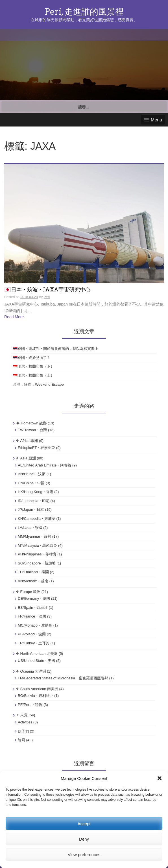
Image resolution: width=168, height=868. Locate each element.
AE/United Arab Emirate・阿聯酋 (44, 465)
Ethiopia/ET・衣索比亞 (36, 448)
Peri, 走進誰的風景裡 (84, 12)
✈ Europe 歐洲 (28, 592)
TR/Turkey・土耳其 (34, 643)
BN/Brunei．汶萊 (32, 474)
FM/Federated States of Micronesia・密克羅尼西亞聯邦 (63, 678)
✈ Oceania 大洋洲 (31, 671)
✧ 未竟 (22, 715)
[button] (160, 778)
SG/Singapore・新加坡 (37, 563)
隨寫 (21, 740)
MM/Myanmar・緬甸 (34, 536)
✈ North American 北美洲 (37, 654)
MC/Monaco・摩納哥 (35, 625)
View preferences (84, 855)
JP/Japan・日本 (31, 510)
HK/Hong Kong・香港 (36, 492)
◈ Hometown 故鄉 (31, 423)
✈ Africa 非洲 (27, 441)
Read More (14, 317)
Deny (84, 839)
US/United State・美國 (36, 661)
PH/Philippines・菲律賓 (37, 554)
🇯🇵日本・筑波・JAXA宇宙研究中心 (47, 290)
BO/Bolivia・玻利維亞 (36, 696)
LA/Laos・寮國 (30, 528)
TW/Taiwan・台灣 (32, 430)
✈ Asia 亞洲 (26, 458)
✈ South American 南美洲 (37, 689)
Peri (47, 297)
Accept (84, 824)
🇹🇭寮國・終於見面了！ (32, 358)
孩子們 (23, 731)
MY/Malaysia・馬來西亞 (37, 545)
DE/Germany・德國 (34, 598)
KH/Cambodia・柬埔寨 (37, 519)
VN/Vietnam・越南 (33, 581)
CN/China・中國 (31, 483)
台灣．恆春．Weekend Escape (38, 384)
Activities (25, 722)
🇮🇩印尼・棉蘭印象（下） (34, 366)
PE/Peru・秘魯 (30, 705)
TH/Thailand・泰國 (33, 572)
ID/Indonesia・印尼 (34, 501)
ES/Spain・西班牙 (33, 608)
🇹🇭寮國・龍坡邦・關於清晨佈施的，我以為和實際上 (56, 349)
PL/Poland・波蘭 (32, 634)
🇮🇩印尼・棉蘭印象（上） (34, 375)
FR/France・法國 (32, 616)
